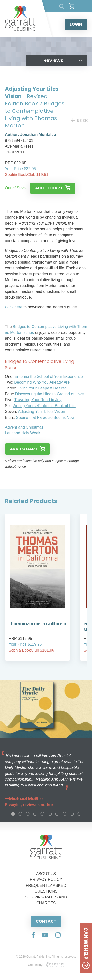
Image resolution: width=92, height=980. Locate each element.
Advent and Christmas (24, 427)
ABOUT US (46, 874)
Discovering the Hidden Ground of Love (50, 394)
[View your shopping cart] (72, 6)
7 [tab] (57, 814)
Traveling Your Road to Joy (38, 400)
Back (79, 120)
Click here (14, 307)
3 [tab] (28, 814)
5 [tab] (42, 814)
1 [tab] (13, 814)
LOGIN (76, 24)
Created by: (46, 965)
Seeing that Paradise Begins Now (45, 417)
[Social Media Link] (33, 935)
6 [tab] (50, 814)
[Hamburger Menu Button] (84, 6)
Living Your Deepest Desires (42, 388)
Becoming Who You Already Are (42, 382)
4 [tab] (35, 814)
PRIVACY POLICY (46, 880)
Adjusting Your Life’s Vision (41, 412)
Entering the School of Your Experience (49, 376)
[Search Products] (61, 6)
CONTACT (46, 921)
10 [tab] (79, 814)
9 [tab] (72, 814)
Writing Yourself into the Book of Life (44, 406)
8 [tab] (65, 814)
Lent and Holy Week (23, 433)
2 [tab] (20, 814)
